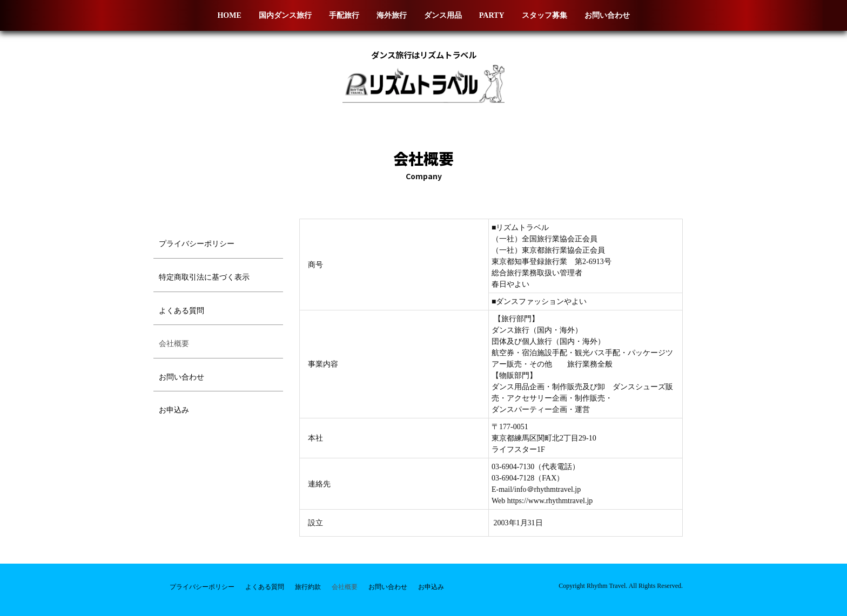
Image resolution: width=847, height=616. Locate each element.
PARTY (492, 15)
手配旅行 (344, 15)
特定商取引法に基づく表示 (204, 277)
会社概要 (174, 344)
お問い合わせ (607, 15)
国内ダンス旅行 (285, 15)
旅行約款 (308, 587)
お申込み (174, 410)
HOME (229, 15)
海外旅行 (392, 15)
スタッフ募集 (544, 15)
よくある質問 (181, 311)
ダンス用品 (443, 15)
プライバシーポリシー (197, 244)
